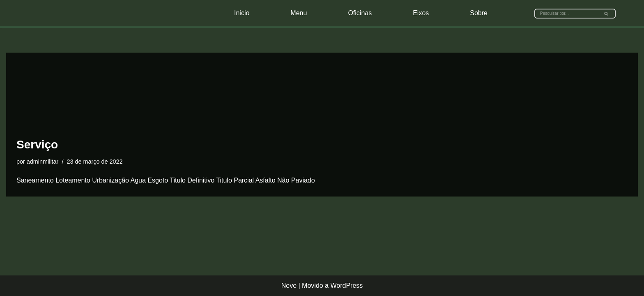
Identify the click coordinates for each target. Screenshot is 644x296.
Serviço (37, 145)
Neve (289, 286)
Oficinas (360, 13)
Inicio (242, 13)
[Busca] (566, 14)
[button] (606, 14)
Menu (299, 13)
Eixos (421, 13)
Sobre (479, 13)
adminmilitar (43, 162)
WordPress (346, 286)
